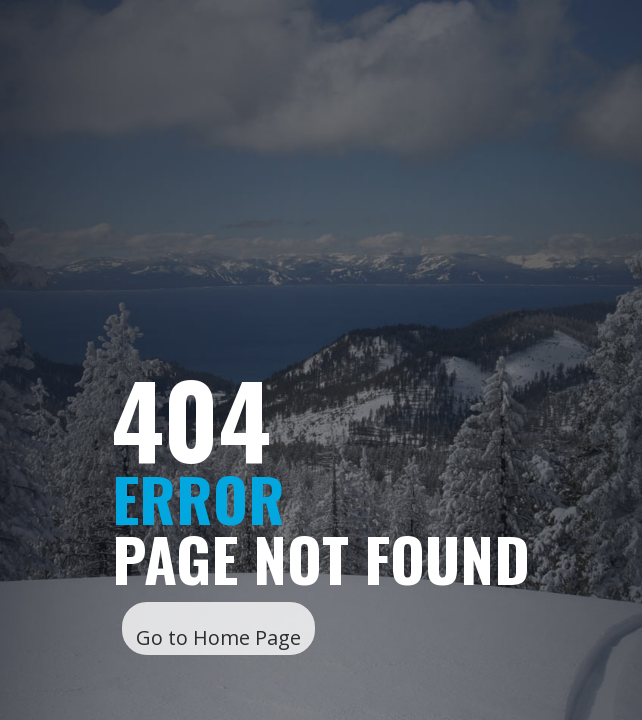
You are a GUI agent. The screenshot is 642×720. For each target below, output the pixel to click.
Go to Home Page (218, 637)
